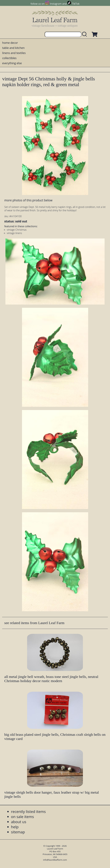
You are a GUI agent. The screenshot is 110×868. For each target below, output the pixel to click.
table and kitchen (13, 48)
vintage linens (14, 233)
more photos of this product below (28, 200)
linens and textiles (14, 53)
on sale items (22, 817)
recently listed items (28, 811)
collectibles (9, 58)
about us (19, 822)
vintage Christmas (17, 230)
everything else (12, 63)
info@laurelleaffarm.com (55, 860)
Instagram (56, 4)
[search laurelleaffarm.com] (85, 34)
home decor (10, 43)
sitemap (18, 832)
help (15, 827)
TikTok (76, 4)
